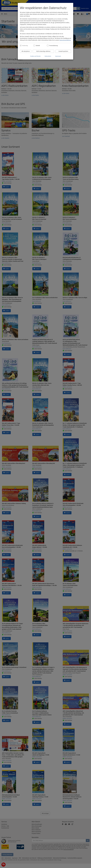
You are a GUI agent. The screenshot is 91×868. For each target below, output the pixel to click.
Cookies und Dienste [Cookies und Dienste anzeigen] (35, 56)
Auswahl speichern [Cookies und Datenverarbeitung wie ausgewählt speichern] (63, 51)
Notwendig (25, 46)
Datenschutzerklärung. (65, 40)
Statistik (38, 46)
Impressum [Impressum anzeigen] (58, 56)
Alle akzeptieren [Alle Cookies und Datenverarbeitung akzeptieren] (26, 51)
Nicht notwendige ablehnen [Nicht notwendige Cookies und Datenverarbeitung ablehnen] (43, 51)
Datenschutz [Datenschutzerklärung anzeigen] (48, 56)
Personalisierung (53, 46)
